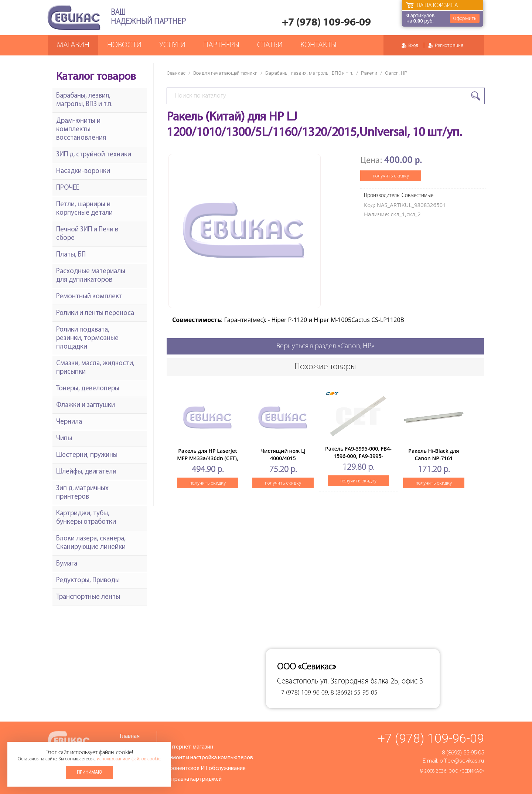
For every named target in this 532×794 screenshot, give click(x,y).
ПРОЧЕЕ (68, 188)
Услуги (172, 45)
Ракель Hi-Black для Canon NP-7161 (434, 454)
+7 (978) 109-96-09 (326, 23)
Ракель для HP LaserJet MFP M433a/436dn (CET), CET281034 (208, 458)
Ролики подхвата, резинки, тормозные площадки (87, 338)
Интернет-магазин (190, 747)
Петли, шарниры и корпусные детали (84, 209)
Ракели (369, 73)
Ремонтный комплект (89, 297)
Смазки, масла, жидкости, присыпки (95, 368)
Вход (413, 45)
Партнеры (221, 45)
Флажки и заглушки (86, 405)
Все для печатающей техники (225, 73)
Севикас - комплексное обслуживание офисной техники (74, 18)
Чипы (64, 439)
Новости (124, 45)
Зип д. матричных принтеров (82, 493)
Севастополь (298, 681)
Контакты (318, 45)
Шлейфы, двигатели (86, 472)
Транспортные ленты (88, 597)
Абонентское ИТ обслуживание (206, 768)
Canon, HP (396, 73)
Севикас (176, 73)
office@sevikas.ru (462, 761)
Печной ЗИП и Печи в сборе (87, 234)
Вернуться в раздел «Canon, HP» (325, 346)
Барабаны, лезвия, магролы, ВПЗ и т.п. (309, 73)
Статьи (270, 45)
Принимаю (89, 772)
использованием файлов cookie (129, 759)
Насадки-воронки (83, 171)
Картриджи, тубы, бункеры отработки (86, 518)
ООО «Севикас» (466, 771)
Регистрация (449, 45)
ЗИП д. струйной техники (94, 155)
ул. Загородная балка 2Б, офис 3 (372, 681)
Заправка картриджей (194, 779)
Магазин (73, 45)
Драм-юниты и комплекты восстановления (81, 130)
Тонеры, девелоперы (88, 389)
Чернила (69, 422)
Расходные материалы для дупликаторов (91, 276)
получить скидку (391, 176)
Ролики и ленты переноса (95, 313)
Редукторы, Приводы (88, 581)
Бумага (67, 564)
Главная (130, 736)
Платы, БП (71, 255)
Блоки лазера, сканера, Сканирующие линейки (91, 543)
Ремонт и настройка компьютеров (209, 758)
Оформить (465, 18)
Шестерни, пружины (87, 455)
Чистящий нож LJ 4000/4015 (283, 454)
